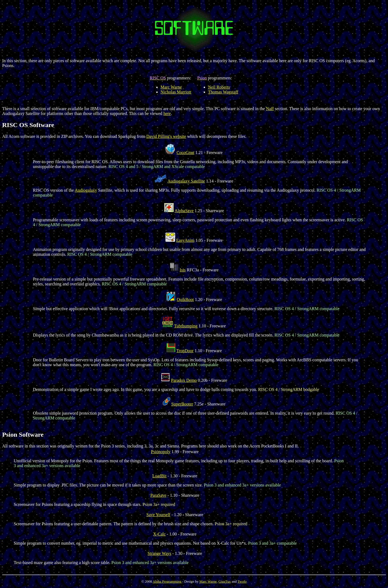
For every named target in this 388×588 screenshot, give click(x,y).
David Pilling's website (166, 136)
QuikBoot (185, 300)
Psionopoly (161, 452)
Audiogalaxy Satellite (186, 181)
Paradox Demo (184, 380)
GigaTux (225, 581)
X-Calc (160, 534)
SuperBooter (182, 404)
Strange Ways (160, 553)
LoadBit (159, 476)
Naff (270, 109)
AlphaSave (184, 211)
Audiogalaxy (86, 190)
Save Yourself (158, 515)
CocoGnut (185, 153)
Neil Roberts (219, 87)
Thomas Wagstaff (223, 92)
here (167, 113)
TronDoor (185, 351)
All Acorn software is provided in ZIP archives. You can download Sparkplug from (74, 136)
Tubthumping (186, 326)
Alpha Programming (167, 581)
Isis (183, 270)
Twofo (242, 581)
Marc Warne (171, 87)
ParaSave (158, 495)
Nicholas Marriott (176, 92)
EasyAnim (185, 240)
